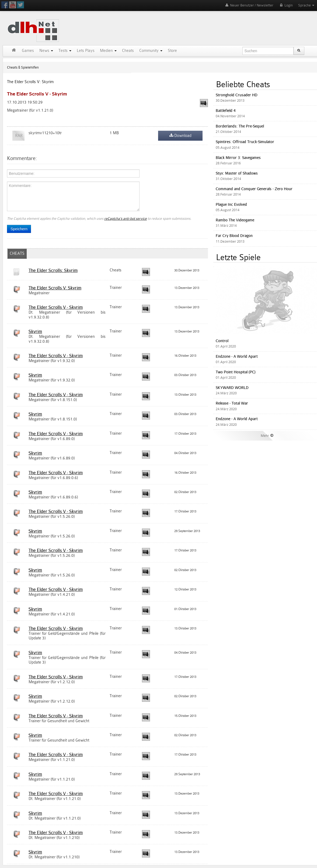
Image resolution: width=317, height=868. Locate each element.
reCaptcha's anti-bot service (126, 219)
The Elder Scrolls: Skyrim (53, 270)
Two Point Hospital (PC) (236, 372)
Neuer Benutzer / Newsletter (249, 5)
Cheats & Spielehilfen (23, 67)
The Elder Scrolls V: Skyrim (30, 82)
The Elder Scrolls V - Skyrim (56, 307)
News (46, 51)
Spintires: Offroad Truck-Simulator (245, 142)
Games (28, 51)
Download (180, 136)
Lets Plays (86, 51)
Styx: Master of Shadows (237, 173)
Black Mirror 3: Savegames (238, 157)
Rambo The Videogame (235, 220)
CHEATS (17, 254)
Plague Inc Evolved (231, 204)
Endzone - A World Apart (237, 356)
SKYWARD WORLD (232, 387)
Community (151, 51)
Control (222, 341)
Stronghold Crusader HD (237, 95)
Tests (65, 51)
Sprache (306, 5)
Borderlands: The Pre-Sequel (240, 126)
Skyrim (35, 331)
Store (172, 51)
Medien (108, 51)
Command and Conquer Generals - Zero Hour (254, 189)
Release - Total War (232, 403)
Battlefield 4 (226, 110)
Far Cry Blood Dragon (234, 235)
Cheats (128, 51)
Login (286, 5)
